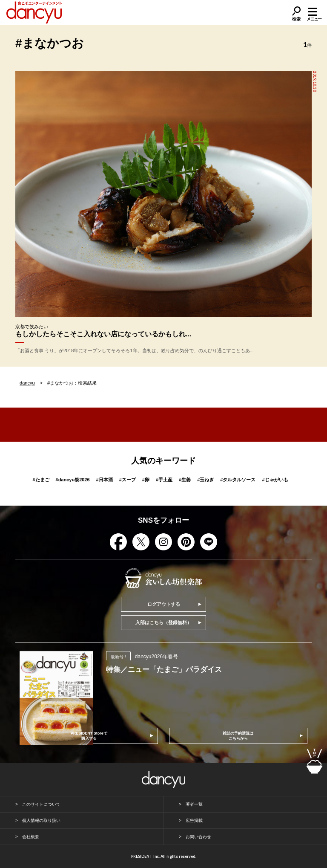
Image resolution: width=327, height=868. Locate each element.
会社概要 (31, 837)
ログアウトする (164, 604)
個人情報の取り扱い (41, 820)
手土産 (164, 480)
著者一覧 (194, 804)
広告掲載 (194, 820)
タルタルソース (238, 480)
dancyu (27, 383)
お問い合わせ (198, 837)
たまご (41, 480)
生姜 (185, 480)
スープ (128, 480)
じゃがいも (275, 480)
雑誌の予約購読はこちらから (238, 736)
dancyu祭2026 (73, 480)
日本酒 (105, 480)
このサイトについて (41, 804)
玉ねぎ (205, 480)
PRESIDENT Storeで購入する (89, 736)
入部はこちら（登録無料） (163, 622)
